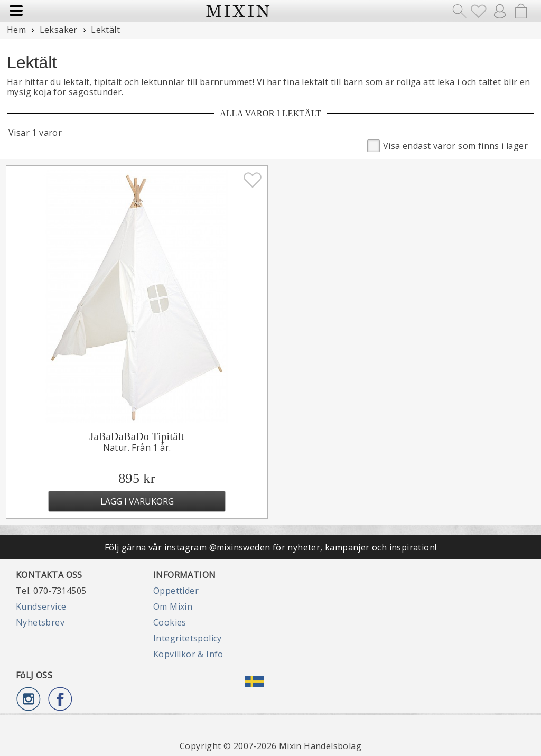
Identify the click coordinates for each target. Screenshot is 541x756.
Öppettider (176, 591)
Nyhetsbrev (40, 622)
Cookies (170, 622)
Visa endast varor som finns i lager (447, 145)
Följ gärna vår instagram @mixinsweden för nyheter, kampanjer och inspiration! (271, 547)
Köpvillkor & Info (188, 654)
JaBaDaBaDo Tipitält (137, 436)
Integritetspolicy (188, 638)
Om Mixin (173, 606)
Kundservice (41, 606)
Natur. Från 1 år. (137, 447)
